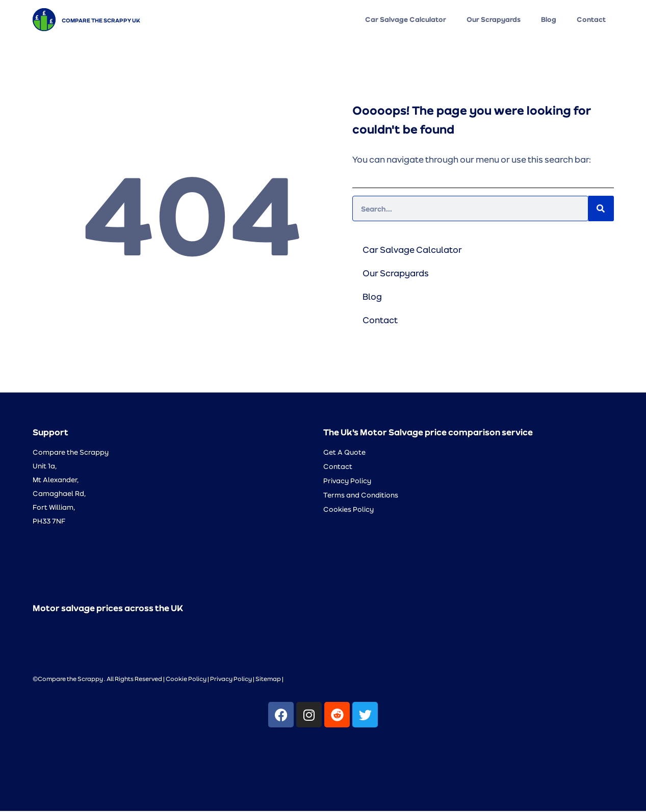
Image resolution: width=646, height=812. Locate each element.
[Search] (601, 209)
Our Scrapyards (494, 19)
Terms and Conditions (361, 496)
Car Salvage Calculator (406, 19)
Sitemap (268, 679)
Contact (591, 19)
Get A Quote (344, 453)
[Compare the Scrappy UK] (44, 20)
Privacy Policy (347, 481)
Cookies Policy (348, 510)
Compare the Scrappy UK (101, 20)
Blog (549, 19)
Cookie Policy (186, 679)
